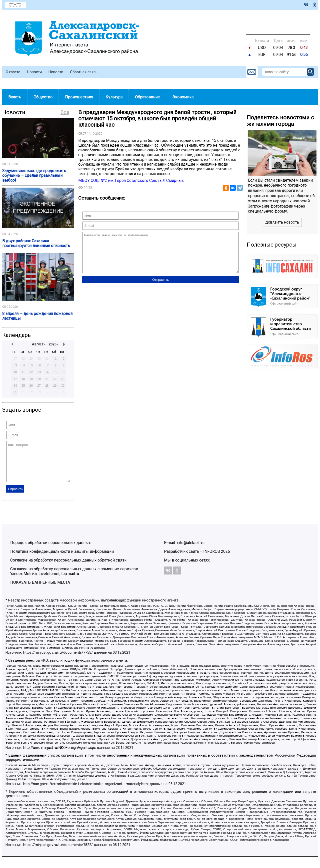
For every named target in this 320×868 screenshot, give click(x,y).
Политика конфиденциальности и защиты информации (62, 559)
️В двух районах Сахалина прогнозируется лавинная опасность (36, 243)
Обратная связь (84, 72)
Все (65, 112)
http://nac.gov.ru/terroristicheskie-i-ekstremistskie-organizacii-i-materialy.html (86, 791)
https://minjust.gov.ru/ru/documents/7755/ (58, 660)
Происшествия (79, 97)
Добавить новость (282, 222)
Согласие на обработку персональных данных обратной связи (68, 568)
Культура (114, 97)
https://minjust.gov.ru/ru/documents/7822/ (58, 852)
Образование (147, 97)
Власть (15, 97)
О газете (13, 72)
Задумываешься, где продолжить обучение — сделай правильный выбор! (34, 175)
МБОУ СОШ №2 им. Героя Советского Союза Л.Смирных (131, 180)
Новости (34, 72)
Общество (43, 97)
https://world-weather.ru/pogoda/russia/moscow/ (278, 27)
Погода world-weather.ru (278, 23)
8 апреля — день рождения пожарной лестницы (37, 316)
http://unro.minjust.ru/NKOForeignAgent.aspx (59, 755)
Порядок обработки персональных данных (50, 550)
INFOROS (212, 559)
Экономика (183, 97)
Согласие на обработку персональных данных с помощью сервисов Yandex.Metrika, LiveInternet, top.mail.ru (74, 579)
